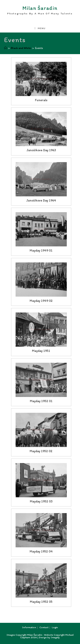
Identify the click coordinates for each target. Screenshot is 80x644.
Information (29, 627)
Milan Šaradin (40, 10)
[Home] (5, 48)
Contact (44, 627)
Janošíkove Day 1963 (41, 150)
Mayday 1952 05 (41, 602)
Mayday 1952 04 (41, 551)
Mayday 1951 (41, 351)
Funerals (41, 100)
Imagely (55, 637)
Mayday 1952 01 (41, 401)
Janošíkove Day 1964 (41, 200)
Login (55, 627)
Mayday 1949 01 (41, 250)
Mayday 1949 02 (41, 301)
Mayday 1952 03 (41, 501)
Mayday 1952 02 (41, 451)
